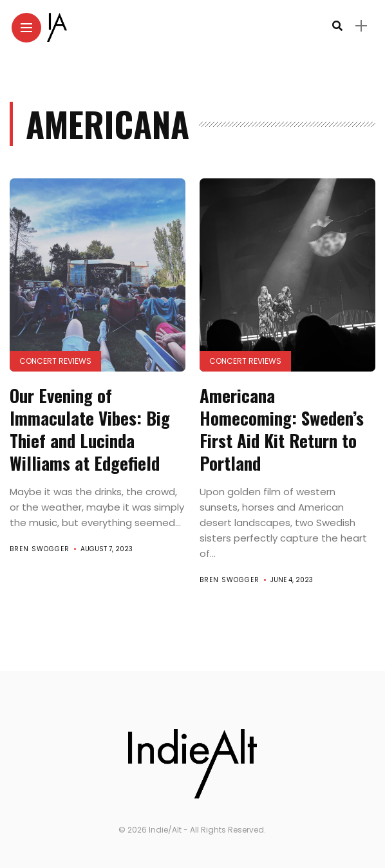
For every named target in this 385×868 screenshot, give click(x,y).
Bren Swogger (40, 549)
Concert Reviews (55, 361)
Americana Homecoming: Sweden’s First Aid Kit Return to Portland (282, 429)
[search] (337, 26)
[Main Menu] (26, 28)
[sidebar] (361, 26)
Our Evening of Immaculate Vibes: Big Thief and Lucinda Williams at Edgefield (90, 429)
